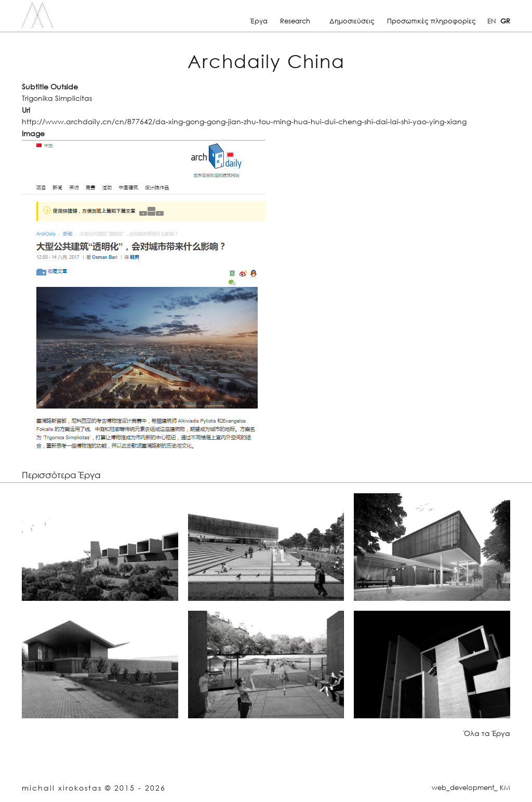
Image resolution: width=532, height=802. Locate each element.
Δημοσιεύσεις (352, 21)
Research (296, 22)
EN (492, 21)
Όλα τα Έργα (487, 733)
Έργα (259, 21)
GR (505, 21)
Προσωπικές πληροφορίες (431, 21)
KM (505, 788)
